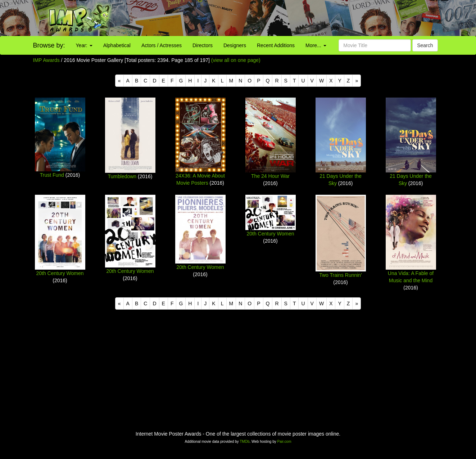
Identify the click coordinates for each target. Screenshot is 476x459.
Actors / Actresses (162, 45)
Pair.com (284, 442)
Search (425, 45)
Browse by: (49, 45)
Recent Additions (276, 45)
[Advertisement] (298, 18)
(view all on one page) (236, 60)
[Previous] (119, 81)
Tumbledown (122, 176)
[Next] (357, 81)
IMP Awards (46, 60)
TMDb (244, 442)
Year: (84, 45)
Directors (203, 45)
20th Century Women (60, 273)
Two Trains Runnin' (341, 275)
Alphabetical (117, 45)
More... (316, 45)
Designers (235, 45)
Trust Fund (52, 175)
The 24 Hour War (270, 176)
